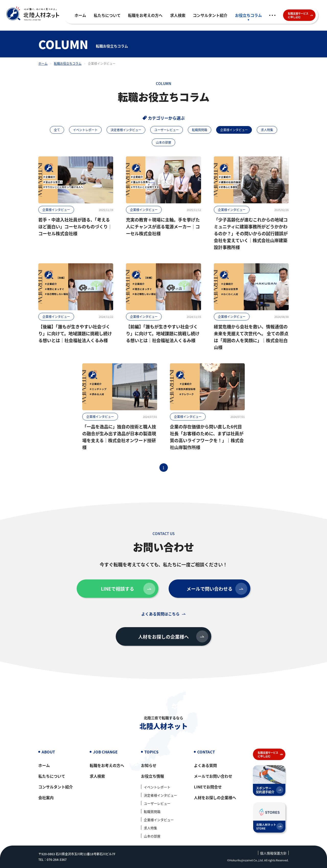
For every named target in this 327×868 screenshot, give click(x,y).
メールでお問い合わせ (213, 776)
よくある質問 (205, 765)
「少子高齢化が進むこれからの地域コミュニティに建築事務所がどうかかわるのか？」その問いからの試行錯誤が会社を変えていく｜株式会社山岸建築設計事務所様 (251, 233)
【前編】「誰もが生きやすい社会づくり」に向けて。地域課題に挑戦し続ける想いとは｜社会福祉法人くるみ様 (163, 333)
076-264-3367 (57, 859)
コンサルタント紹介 (210, 15)
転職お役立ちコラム (68, 63)
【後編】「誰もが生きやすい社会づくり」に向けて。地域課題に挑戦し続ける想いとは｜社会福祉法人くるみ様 (75, 333)
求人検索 (178, 15)
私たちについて (107, 15)
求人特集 (267, 130)
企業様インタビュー (56, 210)
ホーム (80, 15)
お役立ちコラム (248, 15)
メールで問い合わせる (217, 589)
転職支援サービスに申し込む (301, 15)
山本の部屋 (163, 142)
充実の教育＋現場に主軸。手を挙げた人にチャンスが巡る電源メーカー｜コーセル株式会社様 (163, 226)
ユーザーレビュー (167, 130)
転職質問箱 (200, 130)
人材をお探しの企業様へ (173, 636)
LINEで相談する (128, 589)
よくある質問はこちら (160, 614)
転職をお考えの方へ (145, 15)
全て (57, 130)
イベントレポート (85, 130)
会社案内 (46, 797)
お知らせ (149, 765)
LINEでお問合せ (208, 787)
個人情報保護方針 (273, 853)
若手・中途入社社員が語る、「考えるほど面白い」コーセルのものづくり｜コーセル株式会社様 (75, 226)
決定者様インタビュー (126, 130)
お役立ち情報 (153, 776)
